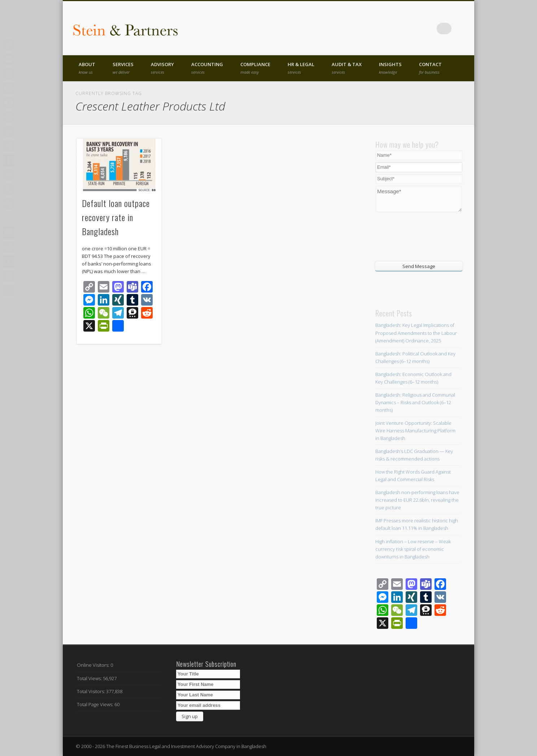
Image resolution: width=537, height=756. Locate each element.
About (87, 68)
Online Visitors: (94, 665)
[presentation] (419, 236)
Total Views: (90, 678)
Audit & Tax (347, 68)
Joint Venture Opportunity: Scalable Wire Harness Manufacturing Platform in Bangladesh (415, 431)
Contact (430, 68)
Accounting (207, 68)
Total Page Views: (96, 704)
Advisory (162, 68)
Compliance (255, 68)
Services (123, 68)
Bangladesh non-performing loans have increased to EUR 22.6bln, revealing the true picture (417, 500)
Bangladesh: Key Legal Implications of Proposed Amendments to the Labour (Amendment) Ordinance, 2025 (416, 333)
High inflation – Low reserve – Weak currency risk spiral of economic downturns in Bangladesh (413, 549)
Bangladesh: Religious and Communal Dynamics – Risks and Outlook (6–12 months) (415, 402)
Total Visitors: (91, 691)
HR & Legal (301, 68)
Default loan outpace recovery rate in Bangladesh (116, 217)
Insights (390, 68)
